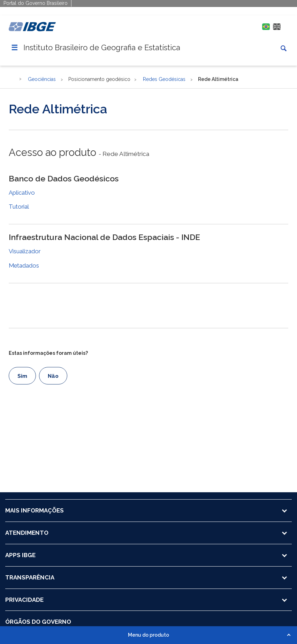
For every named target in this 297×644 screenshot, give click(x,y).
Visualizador (25, 251)
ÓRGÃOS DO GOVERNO (38, 622)
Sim (22, 376)
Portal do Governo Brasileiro (36, 3)
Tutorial (19, 207)
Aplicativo (22, 193)
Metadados (24, 265)
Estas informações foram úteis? (48, 353)
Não (53, 376)
